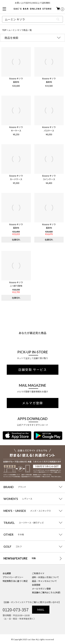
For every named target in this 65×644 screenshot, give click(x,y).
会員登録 (36, 585)
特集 (20, 558)
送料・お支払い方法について (45, 577)
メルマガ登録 (33, 403)
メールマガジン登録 (41, 589)
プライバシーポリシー (13, 577)
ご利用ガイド (38, 573)
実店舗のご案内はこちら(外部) (46, 592)
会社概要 (7, 573)
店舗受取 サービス (32, 370)
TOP (4, 30)
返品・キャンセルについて (44, 581)
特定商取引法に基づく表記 (15, 581)
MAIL (41, 610)
